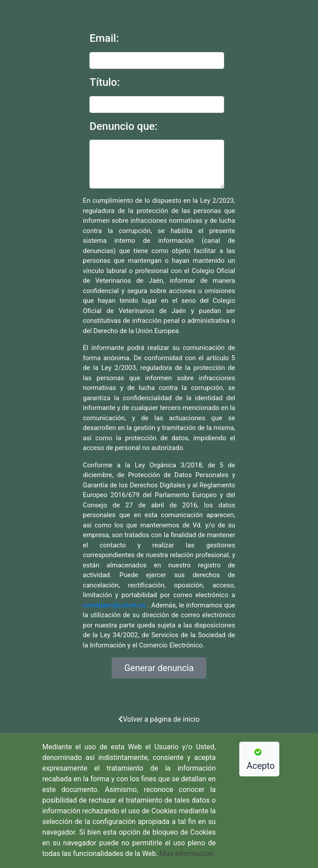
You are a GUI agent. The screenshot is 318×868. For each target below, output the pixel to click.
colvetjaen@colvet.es (114, 605)
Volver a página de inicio (159, 719)
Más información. (187, 854)
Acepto (261, 760)
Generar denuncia (159, 668)
